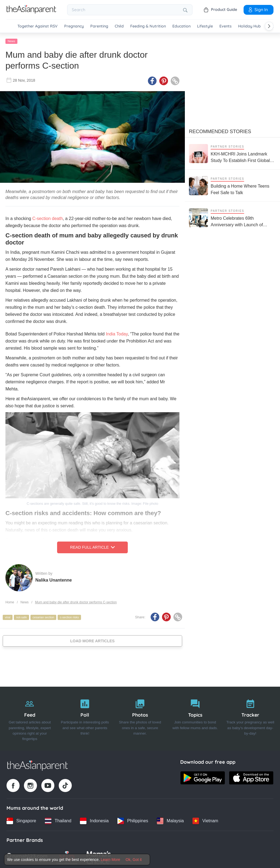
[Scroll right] (269, 26)
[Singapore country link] (21, 820)
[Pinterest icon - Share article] (164, 80)
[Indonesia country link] (94, 820)
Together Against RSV (38, 26)
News (11, 40)
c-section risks (69, 616)
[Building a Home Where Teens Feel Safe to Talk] (232, 184)
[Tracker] (250, 717)
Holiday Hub (249, 26)
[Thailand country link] (58, 820)
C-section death (47, 217)
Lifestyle (205, 26)
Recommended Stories (220, 130)
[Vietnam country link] (205, 820)
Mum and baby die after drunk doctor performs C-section (76, 601)
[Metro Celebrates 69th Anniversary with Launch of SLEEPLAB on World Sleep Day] (232, 217)
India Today (117, 333)
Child (119, 26)
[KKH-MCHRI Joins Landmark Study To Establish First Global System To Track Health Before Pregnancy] (232, 152)
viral (8, 616)
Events (225, 26)
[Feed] (30, 717)
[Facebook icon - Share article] (152, 80)
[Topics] (195, 717)
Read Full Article (92, 546)
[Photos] (140, 717)
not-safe (21, 616)
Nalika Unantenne (54, 579)
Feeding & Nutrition (148, 26)
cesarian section (43, 616)
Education (181, 26)
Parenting (99, 26)
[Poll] (85, 717)
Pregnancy (74, 26)
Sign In (258, 10)
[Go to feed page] (31, 12)
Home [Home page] (10, 601)
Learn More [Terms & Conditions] (111, 860)
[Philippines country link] (133, 820)
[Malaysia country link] (170, 820)
